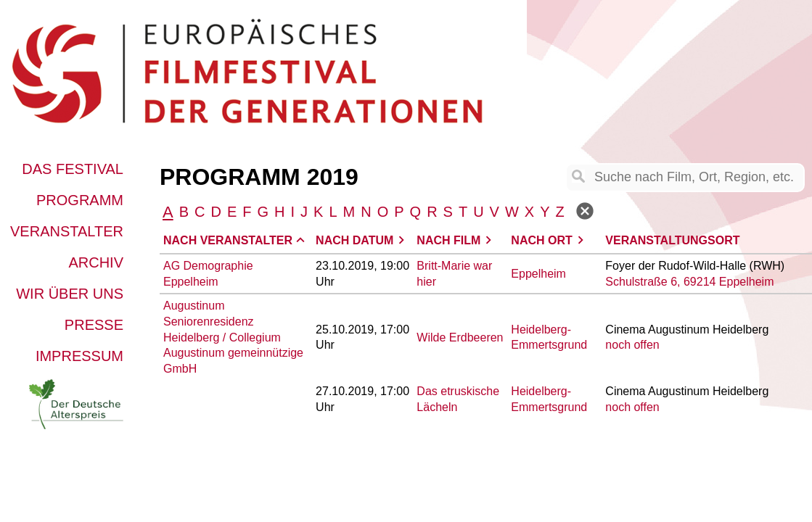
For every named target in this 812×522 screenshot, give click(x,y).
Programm (80, 200)
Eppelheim (538, 274)
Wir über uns (70, 294)
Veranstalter (67, 231)
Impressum (79, 356)
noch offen (632, 345)
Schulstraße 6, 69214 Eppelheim (689, 282)
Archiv (96, 262)
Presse (94, 325)
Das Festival (73, 169)
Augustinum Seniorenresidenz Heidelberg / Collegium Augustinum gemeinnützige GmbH (233, 337)
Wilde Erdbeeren (460, 337)
